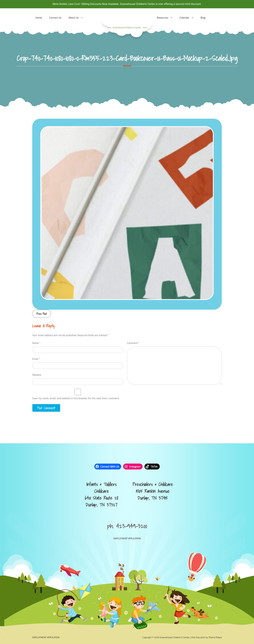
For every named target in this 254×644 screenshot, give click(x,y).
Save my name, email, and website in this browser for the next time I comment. (76, 398)
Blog (203, 18)
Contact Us (55, 18)
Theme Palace (215, 637)
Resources (162, 18)
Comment (133, 343)
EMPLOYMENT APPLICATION (127, 538)
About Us (74, 18)
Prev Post (42, 314)
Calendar (184, 18)
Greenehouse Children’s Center (127, 27)
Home (39, 18)
